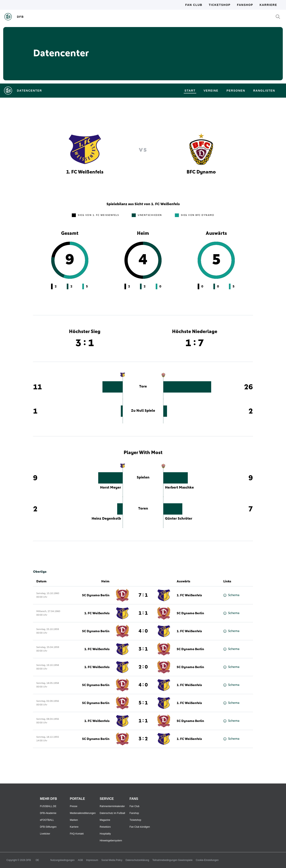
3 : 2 (143, 739)
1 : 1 (143, 613)
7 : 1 (143, 595)
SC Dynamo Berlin (96, 595)
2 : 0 (143, 667)
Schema (231, 595)
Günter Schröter (179, 519)
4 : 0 (143, 631)
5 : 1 (143, 703)
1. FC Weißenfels (189, 595)
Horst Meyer (111, 488)
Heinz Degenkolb (106, 519)
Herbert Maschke (179, 488)
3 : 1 (143, 649)
